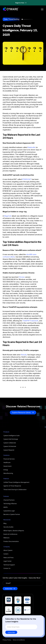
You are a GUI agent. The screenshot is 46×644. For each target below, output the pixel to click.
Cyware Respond (9, 450)
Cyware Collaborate (10, 443)
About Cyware (8, 550)
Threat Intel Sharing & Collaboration (15, 490)
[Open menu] (42, 9)
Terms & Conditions (19, 640)
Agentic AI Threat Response (12, 486)
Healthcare (7, 462)
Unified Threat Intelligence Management (16, 482)
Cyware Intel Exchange (11, 439)
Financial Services (9, 459)
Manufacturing (8, 473)
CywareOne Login (9, 511)
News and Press (8, 558)
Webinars (6, 538)
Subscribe (11, 632)
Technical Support (9, 565)
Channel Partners (9, 500)
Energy (6, 470)
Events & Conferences (10, 534)
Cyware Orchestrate (10, 446)
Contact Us (7, 568)
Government (7, 466)
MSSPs (6, 507)
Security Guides (8, 527)
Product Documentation (11, 541)
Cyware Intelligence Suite (11, 436)
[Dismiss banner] (30, 3)
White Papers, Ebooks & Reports (14, 531)
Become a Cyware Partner (12, 514)
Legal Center (7, 561)
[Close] (40, 619)
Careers (6, 554)
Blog (5, 523)
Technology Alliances (10, 504)
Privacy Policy (7, 640)
